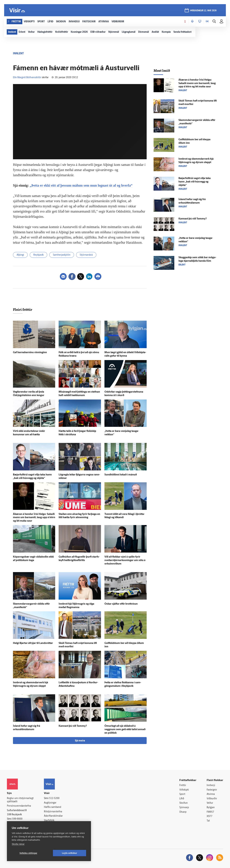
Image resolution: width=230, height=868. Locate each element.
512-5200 (54, 798)
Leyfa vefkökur (70, 853)
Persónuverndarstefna (19, 806)
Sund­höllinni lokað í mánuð (121, 475)
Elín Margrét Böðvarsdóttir (27, 78)
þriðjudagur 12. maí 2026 (203, 11)
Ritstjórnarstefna (53, 812)
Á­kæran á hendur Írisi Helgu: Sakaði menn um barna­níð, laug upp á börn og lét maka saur (34, 518)
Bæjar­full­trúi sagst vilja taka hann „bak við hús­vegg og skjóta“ (195, 182)
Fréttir (183, 785)
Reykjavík (38, 255)
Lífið (182, 799)
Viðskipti (184, 790)
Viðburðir (212, 799)
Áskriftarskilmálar (53, 816)
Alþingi (20, 255)
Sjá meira (80, 741)
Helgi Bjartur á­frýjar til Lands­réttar (33, 643)
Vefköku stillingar (28, 853)
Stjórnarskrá (86, 255)
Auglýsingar (50, 803)
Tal (208, 821)
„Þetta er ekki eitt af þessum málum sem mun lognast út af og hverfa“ (81, 185)
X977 (210, 816)
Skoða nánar (18, 844)
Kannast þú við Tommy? (73, 726)
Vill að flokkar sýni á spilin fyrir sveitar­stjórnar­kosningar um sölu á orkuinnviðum (125, 560)
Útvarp (183, 812)
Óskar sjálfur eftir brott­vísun (121, 604)
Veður (210, 803)
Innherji (211, 785)
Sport (182, 794)
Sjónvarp (184, 808)
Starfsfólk (49, 821)
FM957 (210, 812)
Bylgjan (211, 808)
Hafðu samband (52, 807)
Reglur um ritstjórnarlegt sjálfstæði (20, 800)
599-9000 (17, 819)
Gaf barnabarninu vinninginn (30, 353)
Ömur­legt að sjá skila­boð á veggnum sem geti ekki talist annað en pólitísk (125, 730)
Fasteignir (212, 790)
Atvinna (211, 794)
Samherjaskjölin (62, 255)
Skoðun (183, 803)
